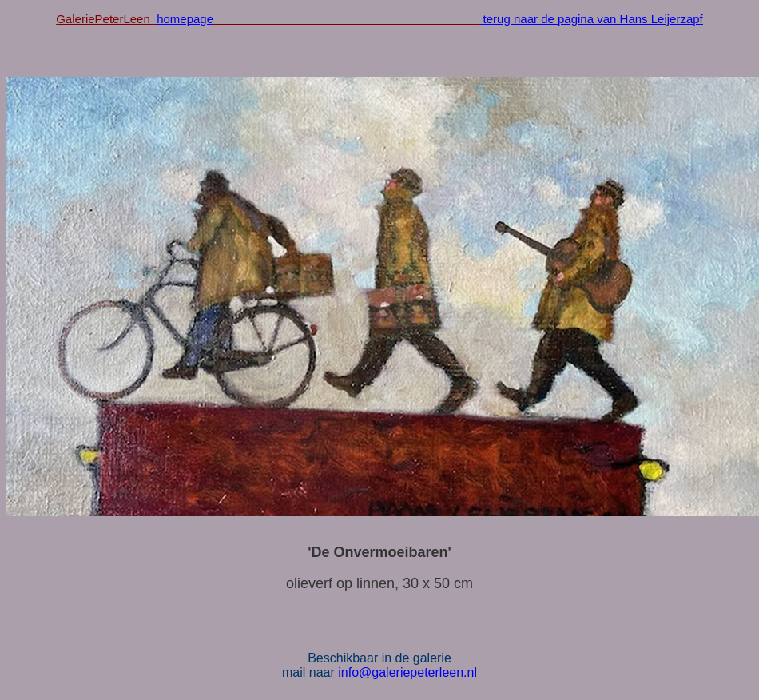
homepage (185, 19)
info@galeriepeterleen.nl (407, 672)
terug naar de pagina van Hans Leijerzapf (591, 19)
